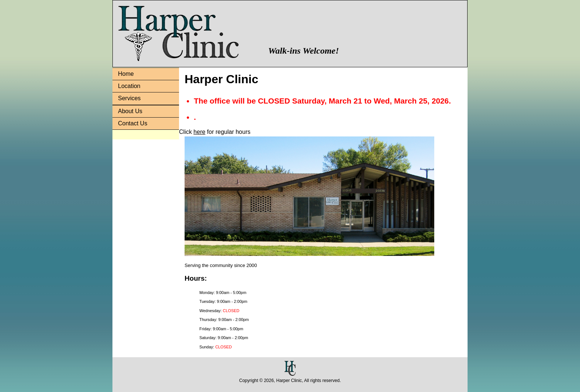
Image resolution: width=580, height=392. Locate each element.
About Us (130, 111)
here (199, 132)
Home (126, 74)
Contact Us (133, 123)
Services (129, 98)
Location (129, 86)
